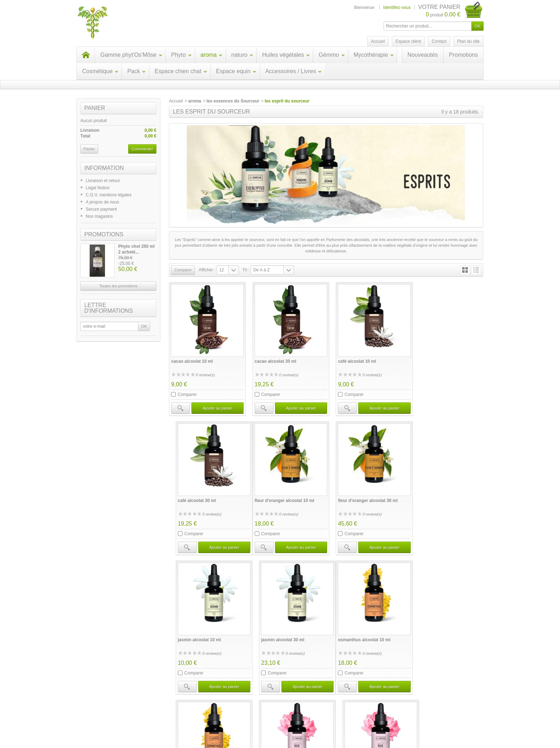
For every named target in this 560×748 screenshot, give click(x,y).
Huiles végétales (286, 55)
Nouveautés (423, 55)
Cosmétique (100, 71)
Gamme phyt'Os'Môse (131, 55)
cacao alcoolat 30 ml (272, 358)
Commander (142, 149)
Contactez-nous (291, 723)
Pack (137, 71)
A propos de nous (102, 202)
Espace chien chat (181, 71)
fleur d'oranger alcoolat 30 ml (281, 494)
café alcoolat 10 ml (351, 358)
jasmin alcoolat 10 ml (353, 494)
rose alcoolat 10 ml (351, 630)
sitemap (442, 723)
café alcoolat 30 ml (431, 358)
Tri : (246, 270)
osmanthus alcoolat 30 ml (278, 630)
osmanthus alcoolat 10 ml (197, 630)
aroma (211, 55)
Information (104, 168)
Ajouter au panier (215, 405)
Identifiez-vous (397, 7)
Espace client (408, 41)
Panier (95, 108)
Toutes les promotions (118, 286)
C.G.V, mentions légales (109, 195)
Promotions (463, 55)
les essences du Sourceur (233, 101)
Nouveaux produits (147, 723)
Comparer (187, 391)
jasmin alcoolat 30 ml (433, 494)
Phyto (181, 55)
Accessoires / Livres (294, 71)
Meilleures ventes (201, 723)
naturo (242, 55)
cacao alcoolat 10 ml (192, 358)
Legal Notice (98, 188)
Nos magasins (99, 216)
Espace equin (236, 71)
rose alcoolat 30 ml (431, 630)
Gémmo (332, 55)
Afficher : (207, 270)
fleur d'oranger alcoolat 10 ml (201, 494)
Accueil (176, 101)
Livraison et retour (103, 181)
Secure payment (101, 209)
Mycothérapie (374, 55)
